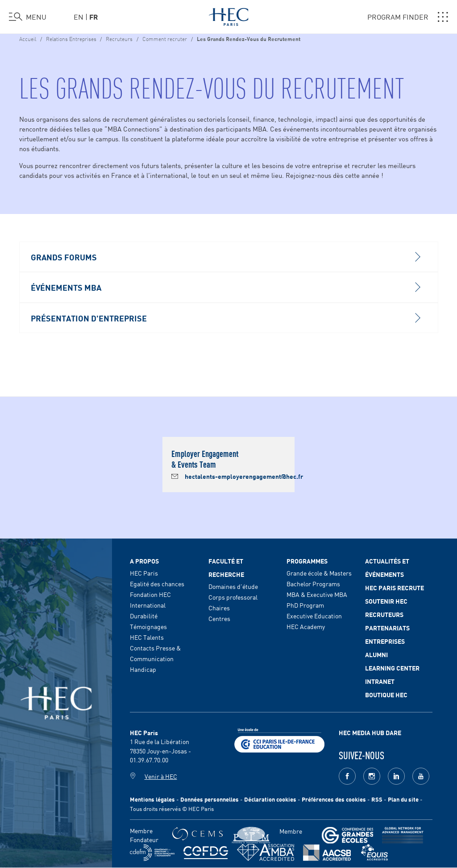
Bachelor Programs (313, 584)
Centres (219, 618)
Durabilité (144, 616)
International (148, 605)
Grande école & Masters (319, 573)
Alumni (376, 654)
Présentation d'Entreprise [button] (225, 318)
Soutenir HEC (386, 601)
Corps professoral (233, 597)
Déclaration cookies (270, 799)
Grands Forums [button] (225, 257)
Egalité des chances (157, 584)
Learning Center (392, 668)
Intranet (380, 681)
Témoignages (148, 626)
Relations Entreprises (72, 38)
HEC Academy (306, 626)
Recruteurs (119, 38)
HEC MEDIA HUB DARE (370, 732)
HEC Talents (147, 637)
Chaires (219, 608)
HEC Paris (144, 573)
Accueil (28, 38)
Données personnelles (210, 799)
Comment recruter (165, 38)
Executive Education (314, 616)
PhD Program (305, 605)
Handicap (143, 669)
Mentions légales (152, 799)
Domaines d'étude (233, 586)
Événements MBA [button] (225, 287)
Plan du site (403, 799)
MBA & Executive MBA (317, 594)
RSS (377, 799)
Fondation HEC (150, 594)
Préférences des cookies (334, 799)
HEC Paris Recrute (395, 588)
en (79, 16)
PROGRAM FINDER (408, 17)
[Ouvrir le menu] (28, 17)
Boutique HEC (386, 695)
